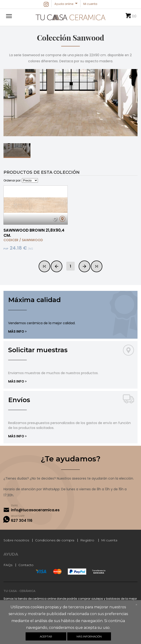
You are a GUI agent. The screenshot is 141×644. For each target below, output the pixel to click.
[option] (70, 103)
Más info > (17, 331)
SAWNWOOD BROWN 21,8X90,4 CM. (34, 233)
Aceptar (46, 637)
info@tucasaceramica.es (35, 510)
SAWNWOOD (32, 240)
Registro (87, 540)
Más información (89, 637)
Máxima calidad (34, 300)
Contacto (26, 565)
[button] (8, 16)
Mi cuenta (109, 540)
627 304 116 (22, 520)
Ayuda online (64, 4)
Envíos (19, 400)
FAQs (8, 565)
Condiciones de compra (55, 540)
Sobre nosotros (16, 540)
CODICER (11, 240)
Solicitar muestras (38, 350)
